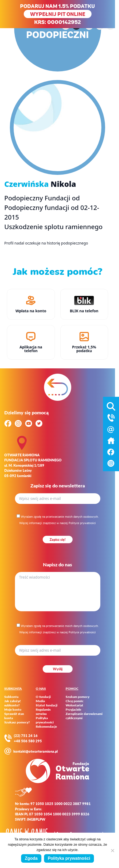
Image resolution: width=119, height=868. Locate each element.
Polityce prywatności (82, 523)
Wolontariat (74, 705)
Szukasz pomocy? (17, 722)
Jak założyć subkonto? (13, 703)
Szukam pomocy (78, 697)
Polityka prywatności (45, 720)
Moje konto (13, 710)
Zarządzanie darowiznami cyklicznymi (84, 716)
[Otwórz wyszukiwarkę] (111, 405)
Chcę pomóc (75, 701)
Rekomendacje (46, 727)
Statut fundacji (47, 705)
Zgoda (31, 858)
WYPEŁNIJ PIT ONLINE (58, 14)
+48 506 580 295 (28, 741)
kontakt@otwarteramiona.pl (35, 751)
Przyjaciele (73, 710)
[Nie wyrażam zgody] (112, 850)
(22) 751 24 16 (26, 736)
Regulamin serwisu (43, 712)
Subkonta (11, 697)
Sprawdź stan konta (14, 716)
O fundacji (43, 697)
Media (40, 701)
